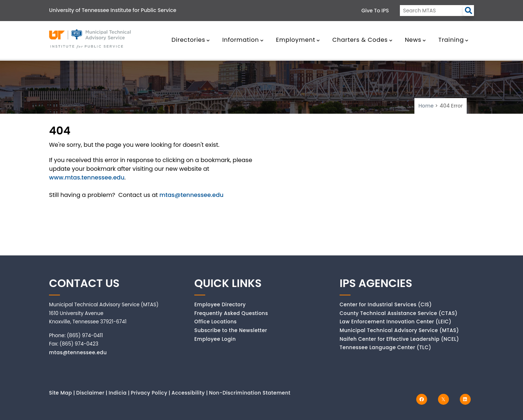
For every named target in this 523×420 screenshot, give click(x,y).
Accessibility (188, 393)
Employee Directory (220, 305)
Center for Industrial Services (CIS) (386, 305)
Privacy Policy (149, 393)
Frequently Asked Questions (231, 313)
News (415, 40)
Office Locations (216, 322)
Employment (298, 40)
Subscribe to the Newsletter (231, 330)
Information (243, 40)
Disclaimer (90, 393)
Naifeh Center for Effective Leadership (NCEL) (399, 339)
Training (453, 40)
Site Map (60, 393)
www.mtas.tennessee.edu (87, 177)
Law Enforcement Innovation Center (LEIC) (396, 322)
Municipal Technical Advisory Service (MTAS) (399, 330)
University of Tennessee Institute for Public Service (113, 10)
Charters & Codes (362, 40)
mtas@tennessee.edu (192, 195)
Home (426, 106)
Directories (191, 40)
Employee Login (215, 339)
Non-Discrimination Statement (250, 393)
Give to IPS (375, 11)
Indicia (118, 393)
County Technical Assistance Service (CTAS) (399, 313)
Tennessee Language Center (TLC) (385, 348)
